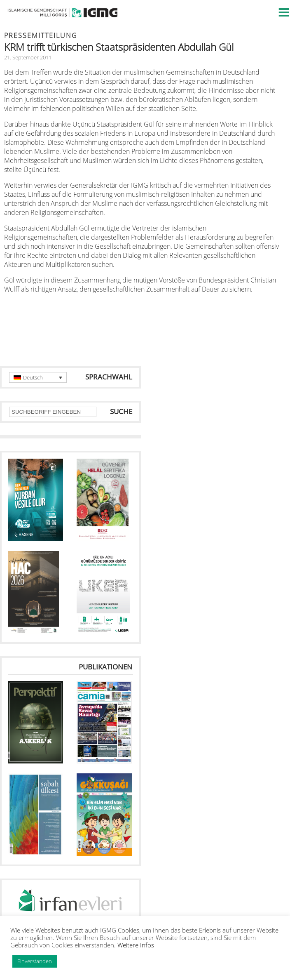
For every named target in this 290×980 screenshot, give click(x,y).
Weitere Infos (136, 945)
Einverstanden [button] (35, 961)
